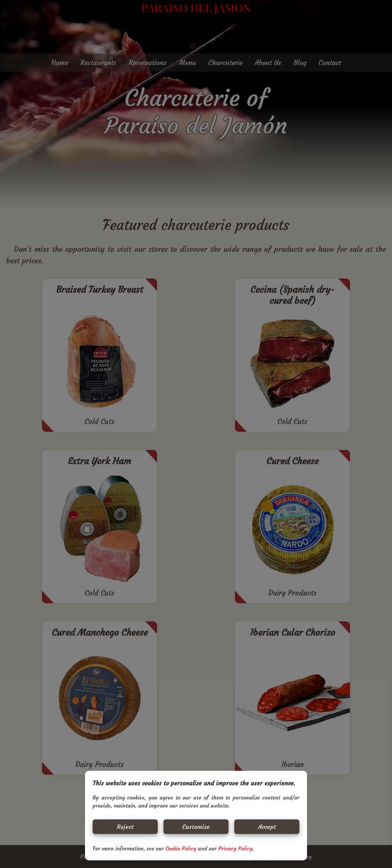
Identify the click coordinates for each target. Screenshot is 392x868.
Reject (125, 827)
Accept (267, 827)
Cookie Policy (182, 848)
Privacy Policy (235, 848)
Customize (196, 827)
